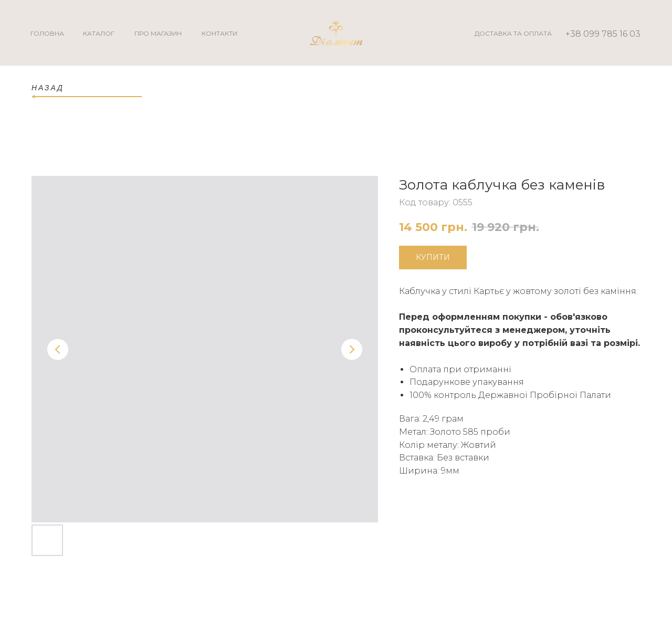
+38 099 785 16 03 (603, 34)
